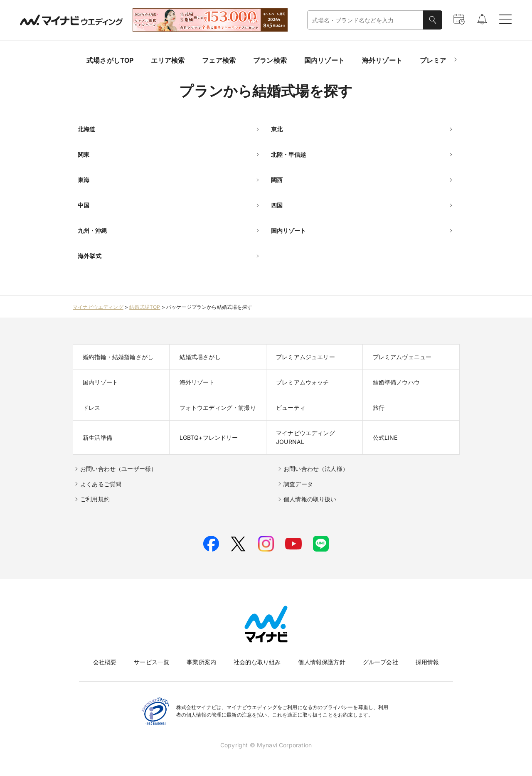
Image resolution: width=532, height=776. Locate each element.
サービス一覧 (151, 662)
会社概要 (105, 662)
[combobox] (365, 20)
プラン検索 (270, 60)
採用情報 (427, 662)
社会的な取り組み (257, 662)
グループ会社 (381, 662)
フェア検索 (219, 60)
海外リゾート (382, 60)
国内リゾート (324, 60)
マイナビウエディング (98, 307)
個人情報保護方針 (321, 662)
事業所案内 (201, 662)
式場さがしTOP (110, 60)
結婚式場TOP (145, 307)
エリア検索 (168, 60)
